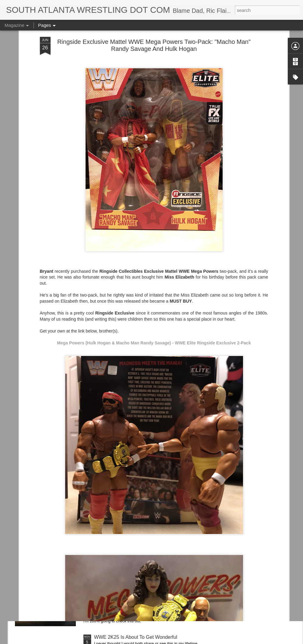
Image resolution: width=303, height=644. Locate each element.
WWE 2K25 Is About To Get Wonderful (136, 637)
